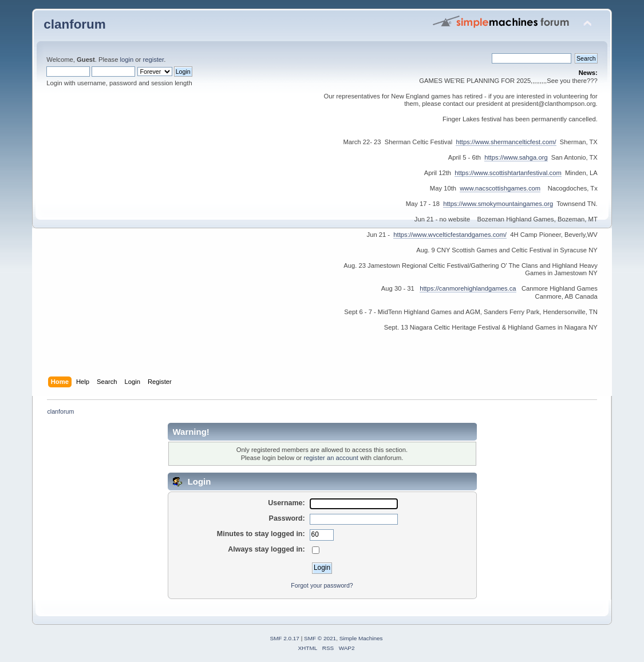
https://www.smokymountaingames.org (498, 204)
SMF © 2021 (320, 638)
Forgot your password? (322, 585)
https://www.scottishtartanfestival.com (508, 173)
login (127, 60)
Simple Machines (361, 638)
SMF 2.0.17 (285, 638)
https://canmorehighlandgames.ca (468, 288)
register (153, 60)
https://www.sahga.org (516, 157)
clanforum (75, 24)
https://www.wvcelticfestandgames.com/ (450, 235)
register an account (331, 458)
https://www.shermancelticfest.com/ (506, 142)
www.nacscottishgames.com (500, 188)
